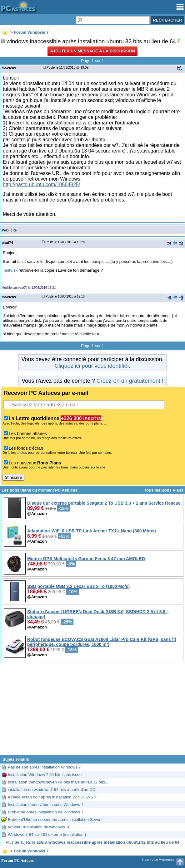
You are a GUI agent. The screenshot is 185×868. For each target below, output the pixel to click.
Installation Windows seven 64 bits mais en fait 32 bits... (58, 782)
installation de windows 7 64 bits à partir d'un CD (52, 790)
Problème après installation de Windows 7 (46, 812)
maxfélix (9, 68)
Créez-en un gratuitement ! (130, 381)
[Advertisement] (92, 711)
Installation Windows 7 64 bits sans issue (45, 775)
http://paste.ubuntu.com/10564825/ (41, 184)
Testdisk (10, 270)
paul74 (7, 242)
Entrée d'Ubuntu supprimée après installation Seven (55, 820)
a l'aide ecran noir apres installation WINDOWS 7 (52, 797)
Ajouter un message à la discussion (92, 51)
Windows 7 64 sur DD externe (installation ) (47, 834)
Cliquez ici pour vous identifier (92, 366)
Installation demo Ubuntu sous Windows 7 (46, 805)
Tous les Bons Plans (164, 490)
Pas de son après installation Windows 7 (44, 767)
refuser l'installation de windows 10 (39, 827)
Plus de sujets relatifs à (92, 842)
